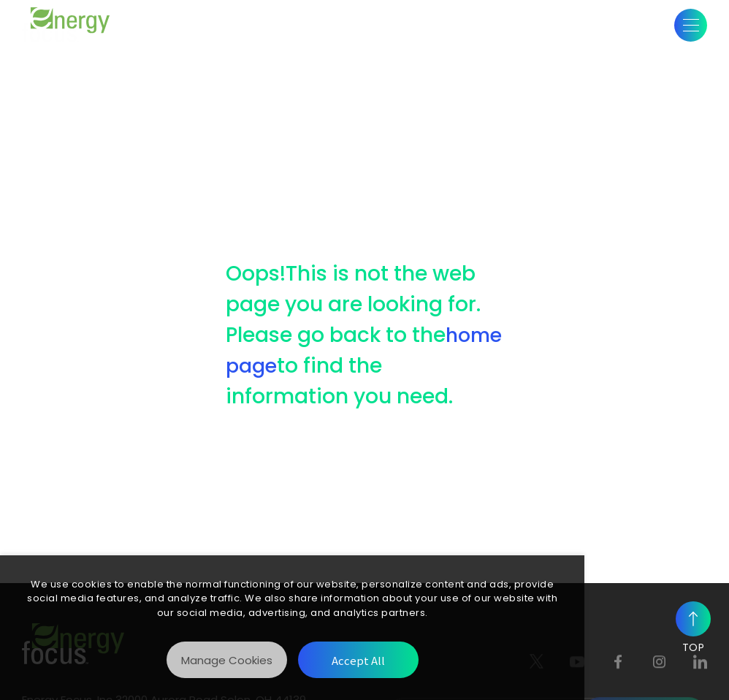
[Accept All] (358, 660)
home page (319, 366)
